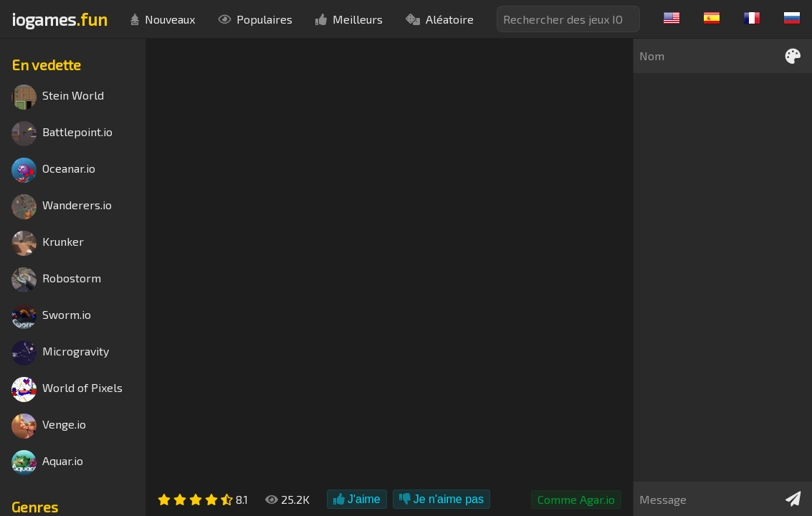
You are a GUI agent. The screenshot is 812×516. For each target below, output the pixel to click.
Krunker (48, 243)
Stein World (58, 97)
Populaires (255, 19)
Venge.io (49, 426)
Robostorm (56, 280)
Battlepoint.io (62, 134)
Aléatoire (440, 19)
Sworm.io (51, 316)
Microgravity (60, 353)
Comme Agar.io (576, 499)
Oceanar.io (53, 170)
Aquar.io (47, 463)
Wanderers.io (62, 207)
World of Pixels (67, 390)
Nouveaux (163, 19)
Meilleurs (349, 19)
